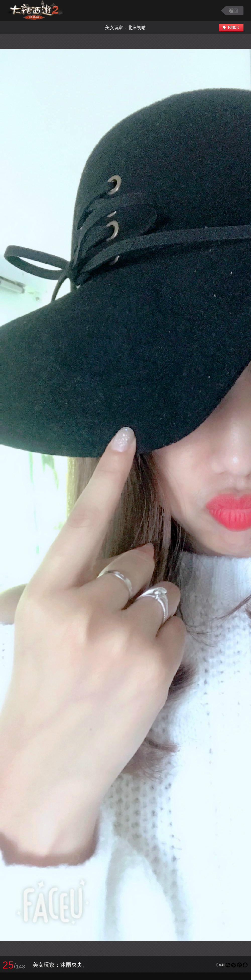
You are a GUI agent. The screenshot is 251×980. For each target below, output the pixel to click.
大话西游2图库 (36, 11)
